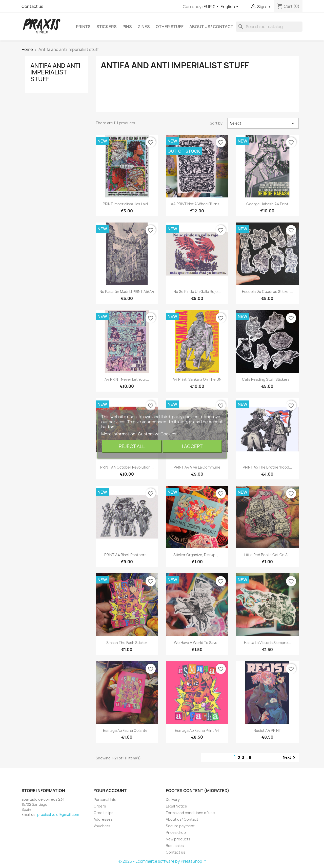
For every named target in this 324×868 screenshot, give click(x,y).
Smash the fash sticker (127, 643)
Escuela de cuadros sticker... (267, 291)
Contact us (32, 6)
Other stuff (170, 27)
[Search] (269, 27)
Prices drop (176, 832)
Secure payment (180, 826)
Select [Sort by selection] (263, 123)
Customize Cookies (157, 434)
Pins (127, 27)
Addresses (103, 819)
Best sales (175, 846)
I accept (192, 446)
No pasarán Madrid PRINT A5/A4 (127, 291)
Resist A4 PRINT (267, 730)
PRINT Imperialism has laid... (127, 204)
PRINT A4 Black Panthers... (127, 555)
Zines (144, 27)
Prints (83, 27)
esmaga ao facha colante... (127, 730)
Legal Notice (176, 806)
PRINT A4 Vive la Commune (197, 467)
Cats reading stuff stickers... (267, 379)
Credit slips (104, 813)
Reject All (132, 446)
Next (290, 758)
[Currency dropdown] (212, 7)
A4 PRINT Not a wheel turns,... (197, 204)
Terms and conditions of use (190, 813)
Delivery (173, 800)
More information (119, 434)
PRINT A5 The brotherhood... (267, 467)
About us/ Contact (211, 27)
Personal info (105, 800)
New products (178, 839)
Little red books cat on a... (267, 555)
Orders (100, 806)
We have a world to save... (197, 643)
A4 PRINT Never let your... (127, 379)
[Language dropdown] (230, 7)
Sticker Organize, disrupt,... (197, 555)
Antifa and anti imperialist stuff (55, 72)
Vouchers (102, 826)
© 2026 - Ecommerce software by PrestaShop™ (162, 861)
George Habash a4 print (267, 204)
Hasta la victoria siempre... (267, 643)
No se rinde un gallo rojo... (197, 291)
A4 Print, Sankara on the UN (197, 379)
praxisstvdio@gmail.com (58, 814)
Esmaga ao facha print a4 (197, 730)
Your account (110, 791)
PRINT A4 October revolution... (127, 467)
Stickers (107, 27)
